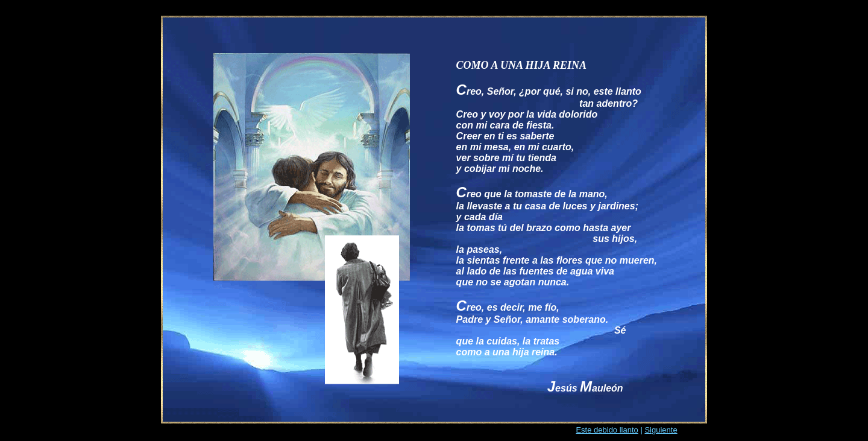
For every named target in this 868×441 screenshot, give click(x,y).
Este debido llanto (607, 430)
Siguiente (661, 430)
